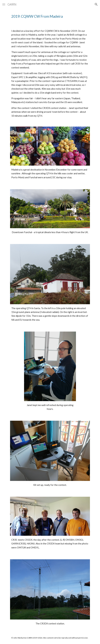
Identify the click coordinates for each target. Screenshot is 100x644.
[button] (4, 4)
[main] (50, 16)
